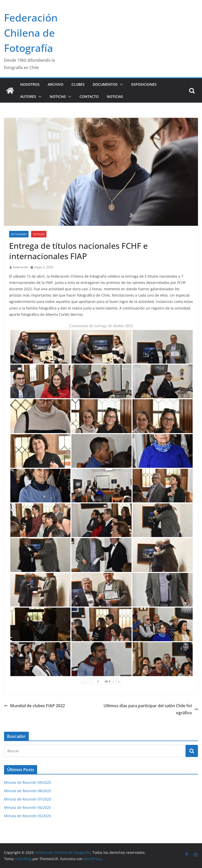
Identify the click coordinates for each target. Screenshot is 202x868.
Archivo (56, 84)
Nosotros (30, 84)
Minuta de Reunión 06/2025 (28, 807)
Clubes (78, 84)
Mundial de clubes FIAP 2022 (34, 706)
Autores (28, 96)
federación (21, 267)
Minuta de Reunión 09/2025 (28, 782)
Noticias (58, 96)
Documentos (105, 84)
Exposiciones (144, 84)
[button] (120, 84)
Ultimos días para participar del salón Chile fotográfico (151, 709)
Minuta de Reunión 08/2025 (28, 791)
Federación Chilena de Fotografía (31, 33)
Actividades (19, 234)
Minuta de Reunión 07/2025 (28, 799)
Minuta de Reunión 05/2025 (28, 816)
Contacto (89, 96)
